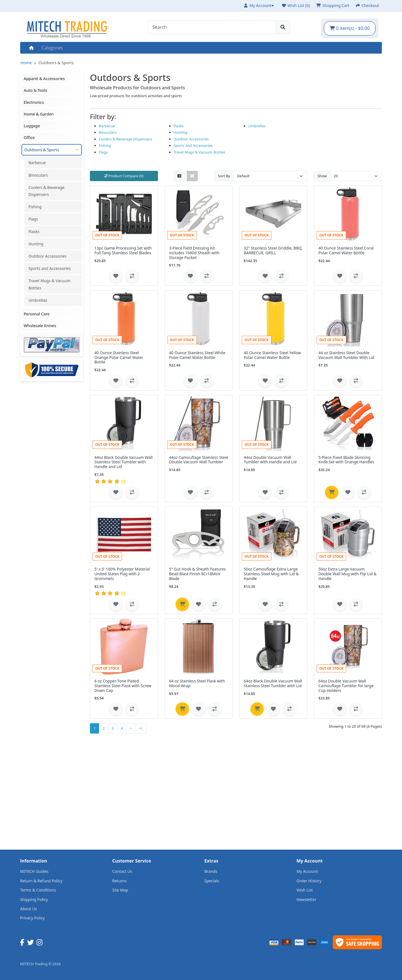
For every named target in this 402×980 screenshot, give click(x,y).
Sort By (224, 176)
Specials (212, 881)
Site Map (120, 890)
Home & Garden (39, 114)
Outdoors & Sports (56, 63)
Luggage (32, 126)
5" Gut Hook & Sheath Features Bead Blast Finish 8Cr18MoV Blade (198, 574)
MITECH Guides (34, 871)
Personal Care (37, 314)
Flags (33, 219)
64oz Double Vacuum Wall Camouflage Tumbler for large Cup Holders (346, 686)
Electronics (34, 102)
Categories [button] (52, 48)
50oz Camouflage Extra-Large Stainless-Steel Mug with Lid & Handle (271, 574)
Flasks (34, 232)
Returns (119, 881)
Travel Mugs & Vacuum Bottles (49, 284)
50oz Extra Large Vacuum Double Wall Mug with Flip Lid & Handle (348, 574)
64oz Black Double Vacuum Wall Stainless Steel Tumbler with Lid (273, 683)
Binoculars (38, 175)
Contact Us (122, 871)
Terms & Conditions (38, 890)
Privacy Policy (32, 918)
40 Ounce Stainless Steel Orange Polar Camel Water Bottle (119, 357)
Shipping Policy (34, 899)
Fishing (35, 207)
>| (141, 728)
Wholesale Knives (40, 326)
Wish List (305, 890)
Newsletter (306, 899)
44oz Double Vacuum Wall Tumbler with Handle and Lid (270, 460)
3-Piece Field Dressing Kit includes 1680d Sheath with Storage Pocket (194, 253)
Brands (211, 871)
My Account (307, 871)
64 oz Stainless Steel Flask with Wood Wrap (197, 683)
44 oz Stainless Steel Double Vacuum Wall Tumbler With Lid (346, 355)
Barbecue (37, 163)
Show (322, 176)
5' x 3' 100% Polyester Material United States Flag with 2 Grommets (122, 574)
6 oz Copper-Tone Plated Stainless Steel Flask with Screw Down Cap (123, 686)
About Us (28, 909)
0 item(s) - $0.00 (350, 28)
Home (31, 48)
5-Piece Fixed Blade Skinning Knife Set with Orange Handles (346, 460)
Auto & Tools (35, 90)
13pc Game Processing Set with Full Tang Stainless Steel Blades (123, 250)
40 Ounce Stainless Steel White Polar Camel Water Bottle (197, 355)
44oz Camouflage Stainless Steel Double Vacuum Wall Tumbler (199, 460)
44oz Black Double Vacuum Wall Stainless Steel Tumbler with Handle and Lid (124, 462)
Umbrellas (38, 300)
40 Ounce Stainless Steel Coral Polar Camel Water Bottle (346, 250)
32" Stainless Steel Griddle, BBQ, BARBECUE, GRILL (273, 250)
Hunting (36, 244)
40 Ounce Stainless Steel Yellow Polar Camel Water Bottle (272, 355)
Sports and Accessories (50, 268)
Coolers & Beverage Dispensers (46, 191)
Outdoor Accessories (47, 256)
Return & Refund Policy (41, 881)
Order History (309, 881)
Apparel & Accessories (44, 79)
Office (29, 137)
